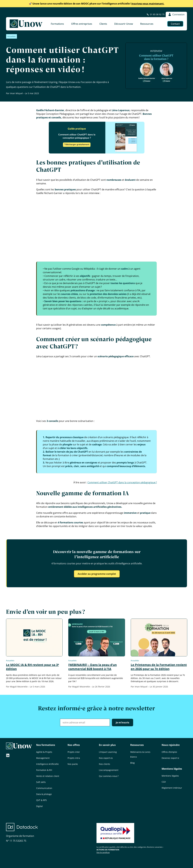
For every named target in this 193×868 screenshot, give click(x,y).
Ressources (137, 745)
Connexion (176, 14)
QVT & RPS (41, 800)
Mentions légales (172, 769)
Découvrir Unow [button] (124, 24)
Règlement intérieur (172, 788)
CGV (164, 782)
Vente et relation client (48, 776)
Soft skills (41, 782)
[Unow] (26, 24)
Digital (39, 806)
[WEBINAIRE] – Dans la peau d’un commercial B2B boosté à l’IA (93, 667)
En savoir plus (107, 745)
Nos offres (74, 745)
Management (43, 758)
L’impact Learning (108, 752)
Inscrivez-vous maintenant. (97, 4)
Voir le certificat (103, 852)
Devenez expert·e (170, 758)
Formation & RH (44, 770)
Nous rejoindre (171, 745)
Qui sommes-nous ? (109, 776)
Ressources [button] (147, 24)
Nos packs (73, 764)
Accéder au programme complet (97, 574)
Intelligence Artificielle (47, 764)
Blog (132, 763)
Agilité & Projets (44, 752)
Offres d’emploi (169, 752)
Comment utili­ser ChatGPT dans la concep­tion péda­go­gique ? (122, 482)
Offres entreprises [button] (82, 24)
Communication (44, 788)
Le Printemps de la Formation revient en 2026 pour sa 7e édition (159, 667)
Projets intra (74, 758)
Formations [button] (57, 24)
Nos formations (46, 745)
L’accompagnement (109, 770)
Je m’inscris (123, 723)
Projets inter (74, 752)
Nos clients (104, 764)
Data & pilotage (44, 794)
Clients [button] (103, 24)
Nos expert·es (106, 758)
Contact (175, 24)
